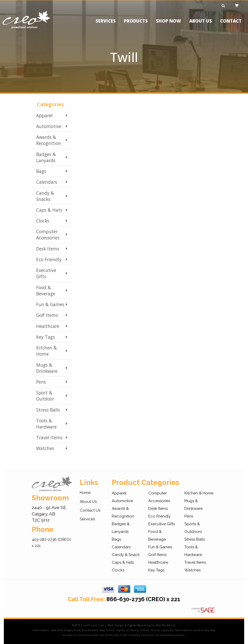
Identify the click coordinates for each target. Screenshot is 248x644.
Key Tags (46, 337)
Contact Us (90, 510)
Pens (41, 382)
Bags (41, 171)
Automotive (49, 126)
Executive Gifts (46, 273)
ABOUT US (201, 24)
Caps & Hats (49, 210)
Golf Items (47, 315)
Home (85, 493)
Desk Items (48, 249)
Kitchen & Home (47, 351)
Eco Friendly (49, 259)
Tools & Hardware (46, 424)
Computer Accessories (48, 235)
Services (87, 519)
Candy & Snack (126, 555)
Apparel (44, 115)
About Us (88, 502)
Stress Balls (48, 410)
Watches (45, 448)
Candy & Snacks (45, 196)
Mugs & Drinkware (47, 368)
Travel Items (49, 437)
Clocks (43, 221)
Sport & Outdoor (45, 396)
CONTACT (231, 24)
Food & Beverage (46, 290)
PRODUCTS (136, 24)
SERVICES (106, 24)
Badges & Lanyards (46, 157)
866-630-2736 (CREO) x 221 (143, 599)
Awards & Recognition (49, 140)
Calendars (47, 182)
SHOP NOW (168, 24)
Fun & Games (50, 304)
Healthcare (48, 326)
